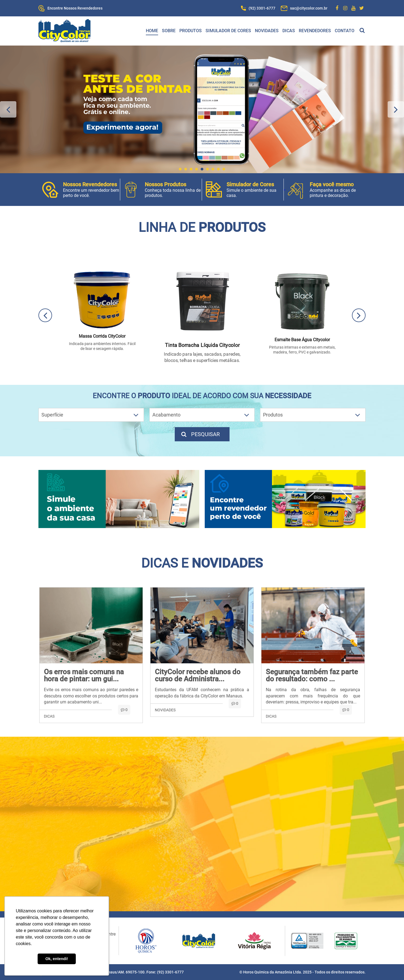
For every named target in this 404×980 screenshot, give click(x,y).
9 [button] (224, 169)
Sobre (169, 31)
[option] (202, 109)
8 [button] (218, 169)
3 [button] (191, 169)
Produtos (191, 31)
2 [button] (186, 169)
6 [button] (207, 169)
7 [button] (213, 169)
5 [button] (202, 169)
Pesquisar (200, 434)
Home (152, 31)
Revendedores (315, 31)
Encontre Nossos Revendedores (75, 8)
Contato (345, 31)
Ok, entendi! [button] (57, 959)
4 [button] (197, 169)
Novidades (267, 31)
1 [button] (180, 169)
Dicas (289, 31)
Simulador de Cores (228, 31)
